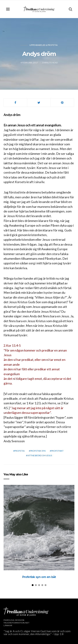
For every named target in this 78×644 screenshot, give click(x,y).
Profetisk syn (38, 451)
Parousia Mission (14, 620)
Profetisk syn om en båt (39, 577)
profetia (20, 451)
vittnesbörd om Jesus (40, 455)
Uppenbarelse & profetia (43, 45)
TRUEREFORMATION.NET (16, 623)
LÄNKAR (8, 625)
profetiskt (57, 451)
